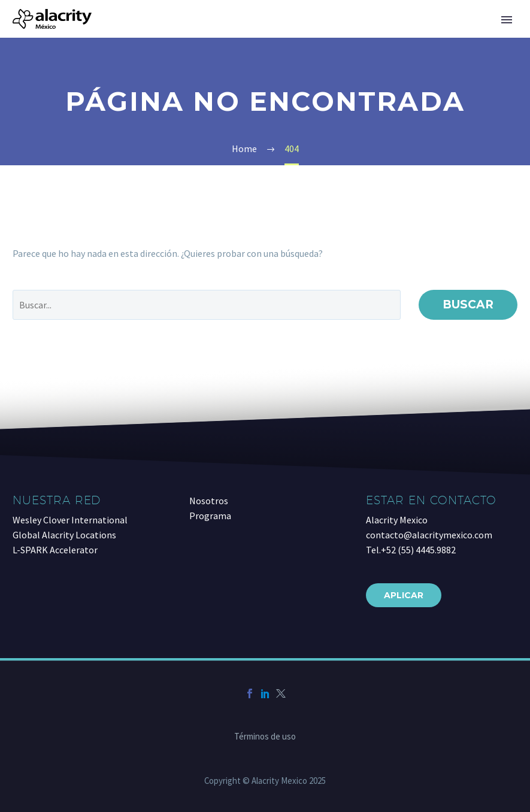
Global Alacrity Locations (64, 535)
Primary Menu (507, 20)
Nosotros (209, 501)
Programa (210, 516)
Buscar (468, 304)
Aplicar (404, 595)
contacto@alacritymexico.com (429, 535)
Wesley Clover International (70, 520)
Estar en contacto (431, 500)
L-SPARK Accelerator (55, 550)
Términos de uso (265, 737)
